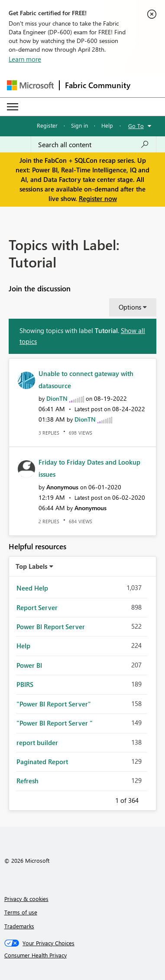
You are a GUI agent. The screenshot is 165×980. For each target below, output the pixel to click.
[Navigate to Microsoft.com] (30, 85)
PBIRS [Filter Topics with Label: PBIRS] (25, 684)
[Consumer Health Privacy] (83, 955)
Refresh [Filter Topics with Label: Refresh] (27, 781)
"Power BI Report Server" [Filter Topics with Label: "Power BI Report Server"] (54, 704)
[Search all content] (94, 145)
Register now (98, 198)
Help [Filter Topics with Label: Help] (23, 646)
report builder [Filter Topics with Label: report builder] (37, 742)
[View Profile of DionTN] (57, 398)
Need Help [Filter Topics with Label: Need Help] (32, 588)
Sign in (79, 125)
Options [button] (130, 307)
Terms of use (21, 912)
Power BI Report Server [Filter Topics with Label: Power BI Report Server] (51, 627)
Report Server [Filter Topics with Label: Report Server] (37, 607)
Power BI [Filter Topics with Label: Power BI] (29, 665)
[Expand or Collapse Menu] (13, 107)
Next (149, 799)
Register (47, 125)
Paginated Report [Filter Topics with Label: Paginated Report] (42, 762)
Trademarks (19, 926)
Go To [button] (136, 126)
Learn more (25, 59)
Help (107, 125)
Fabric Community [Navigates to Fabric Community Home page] (98, 85)
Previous (105, 799)
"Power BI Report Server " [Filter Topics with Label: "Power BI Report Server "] (55, 723)
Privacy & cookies (26, 899)
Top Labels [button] (32, 566)
